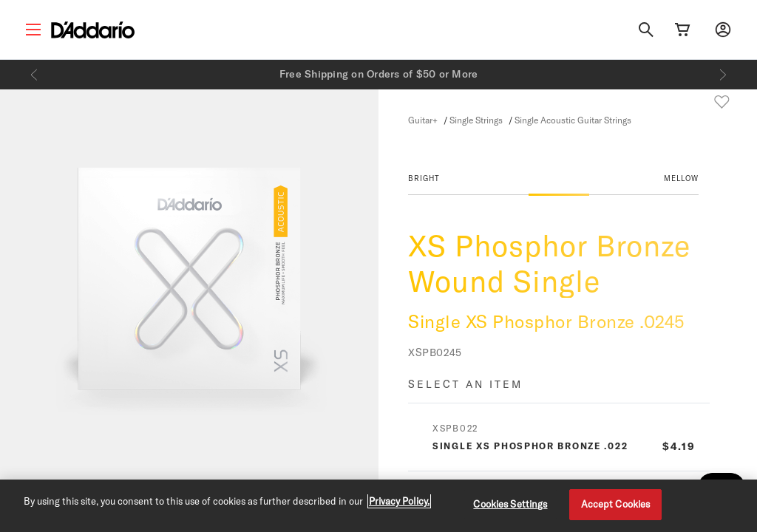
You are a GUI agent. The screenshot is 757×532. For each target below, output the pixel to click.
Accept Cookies (616, 504)
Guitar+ (423, 120)
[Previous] (34, 75)
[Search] (646, 30)
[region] (378, 506)
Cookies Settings (510, 504)
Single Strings (476, 120)
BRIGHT (424, 178)
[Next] (723, 75)
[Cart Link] (682, 30)
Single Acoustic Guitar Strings (573, 120)
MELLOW (681, 178)
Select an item (465, 384)
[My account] (723, 30)
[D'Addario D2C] (93, 30)
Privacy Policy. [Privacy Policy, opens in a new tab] (399, 501)
